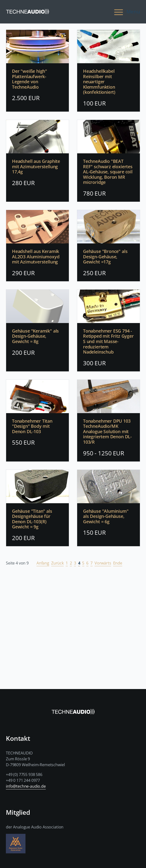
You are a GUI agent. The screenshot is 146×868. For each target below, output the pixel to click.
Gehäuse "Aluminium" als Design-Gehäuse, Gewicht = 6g (106, 517)
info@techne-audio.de (26, 786)
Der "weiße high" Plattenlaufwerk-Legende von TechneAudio (30, 79)
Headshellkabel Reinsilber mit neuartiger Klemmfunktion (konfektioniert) (99, 82)
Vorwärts (103, 563)
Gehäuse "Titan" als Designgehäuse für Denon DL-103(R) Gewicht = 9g (32, 519)
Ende (118, 563)
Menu (126, 12)
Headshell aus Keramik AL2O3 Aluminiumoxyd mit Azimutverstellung (36, 257)
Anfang (43, 563)
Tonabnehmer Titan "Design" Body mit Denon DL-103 (32, 426)
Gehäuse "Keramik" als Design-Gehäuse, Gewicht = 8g (35, 336)
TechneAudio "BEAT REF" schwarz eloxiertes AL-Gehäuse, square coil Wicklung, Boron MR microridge (108, 172)
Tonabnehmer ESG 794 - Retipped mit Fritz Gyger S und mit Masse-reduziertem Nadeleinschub (108, 342)
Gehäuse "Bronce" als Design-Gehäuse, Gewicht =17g (105, 257)
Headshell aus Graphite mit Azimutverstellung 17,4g (36, 167)
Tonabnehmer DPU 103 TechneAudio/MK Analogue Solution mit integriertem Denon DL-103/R (107, 432)
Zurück (57, 563)
